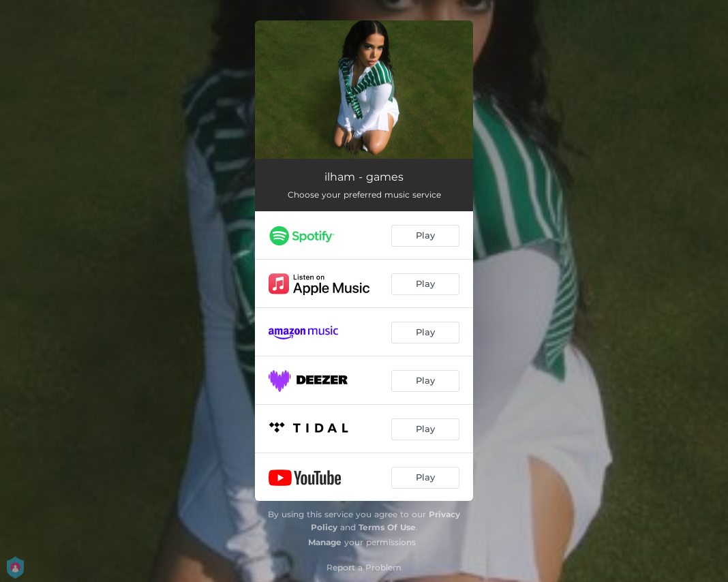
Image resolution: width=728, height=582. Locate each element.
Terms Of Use (387, 527)
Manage (325, 542)
